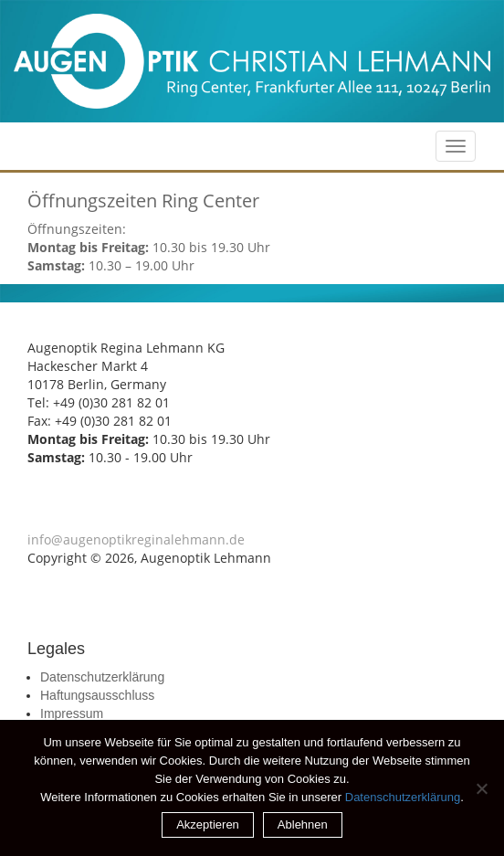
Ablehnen (303, 824)
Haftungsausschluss (97, 695)
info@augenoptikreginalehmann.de (136, 539)
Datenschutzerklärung (102, 677)
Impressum (72, 713)
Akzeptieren (208, 824)
